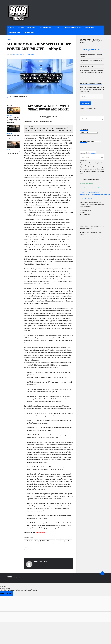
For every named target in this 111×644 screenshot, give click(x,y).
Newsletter (32, 28)
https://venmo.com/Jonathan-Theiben (92, 188)
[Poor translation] (9, 594)
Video (57, 28)
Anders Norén (17, 580)
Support (11, 28)
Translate (92, 154)
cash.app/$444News (86, 184)
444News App (29, 32)
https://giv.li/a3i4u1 (86, 198)
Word (9, 40)
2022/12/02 (31, 55)
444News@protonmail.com (92, 50)
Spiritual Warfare (15, 32)
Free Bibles (89, 28)
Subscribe (85, 103)
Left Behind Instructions (73, 28)
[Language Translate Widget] (88, 152)
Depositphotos (40, 533)
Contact (21, 28)
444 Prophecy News (19, 55)
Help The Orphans (45, 28)
